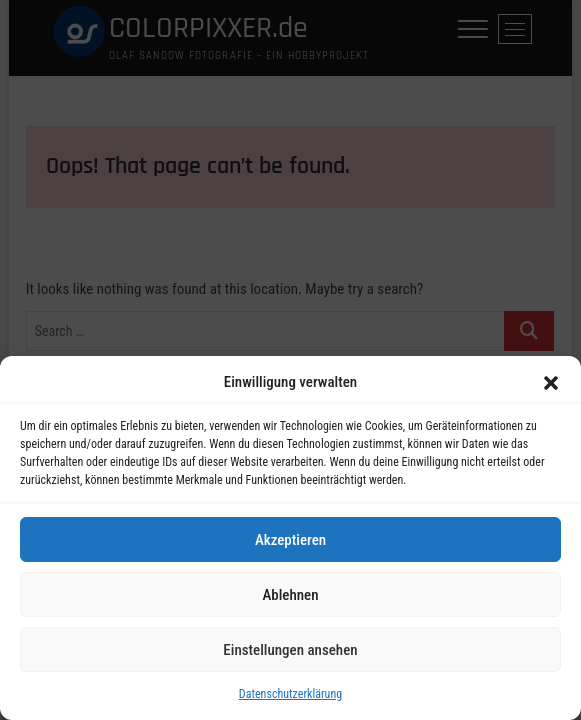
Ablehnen (290, 596)
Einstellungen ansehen (290, 651)
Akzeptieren (290, 541)
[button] (551, 384)
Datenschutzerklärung (290, 695)
